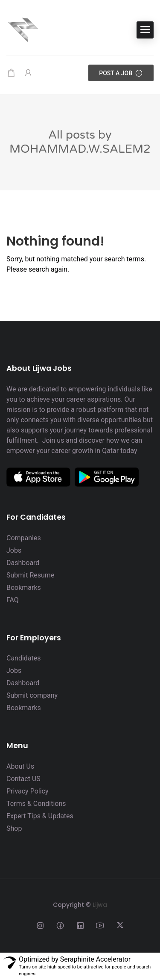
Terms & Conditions (36, 804)
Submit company (32, 695)
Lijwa (100, 905)
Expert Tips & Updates (40, 816)
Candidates (24, 658)
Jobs (14, 550)
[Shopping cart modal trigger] (11, 73)
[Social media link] (40, 925)
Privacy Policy (28, 791)
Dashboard (23, 563)
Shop (14, 828)
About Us (20, 766)
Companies (24, 538)
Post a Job (121, 73)
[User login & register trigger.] (28, 73)
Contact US (23, 779)
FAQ (13, 600)
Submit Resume (30, 575)
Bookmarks (24, 588)
